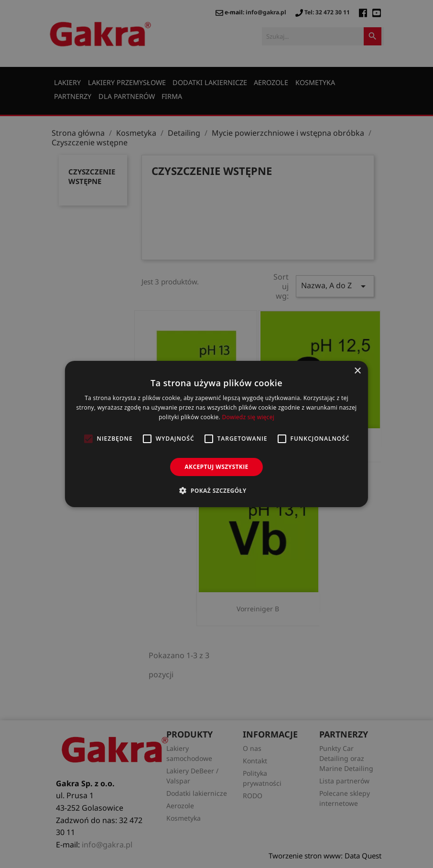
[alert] (216, 434)
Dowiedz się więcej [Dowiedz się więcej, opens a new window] (248, 417)
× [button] (357, 371)
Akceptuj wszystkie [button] (216, 467)
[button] (216, 490)
